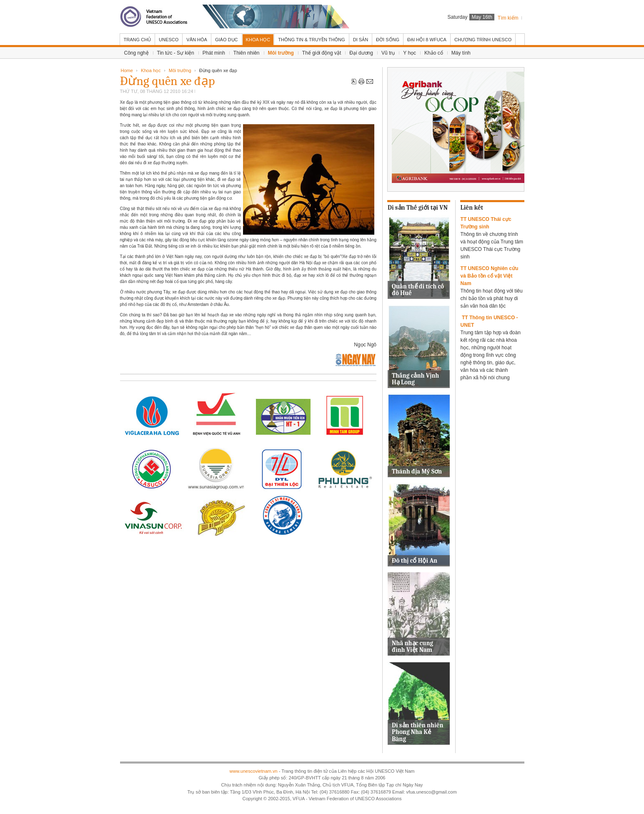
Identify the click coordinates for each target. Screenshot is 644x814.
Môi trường (180, 70)
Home (127, 70)
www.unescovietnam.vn (253, 771)
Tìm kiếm (508, 18)
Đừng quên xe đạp (168, 81)
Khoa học (151, 70)
